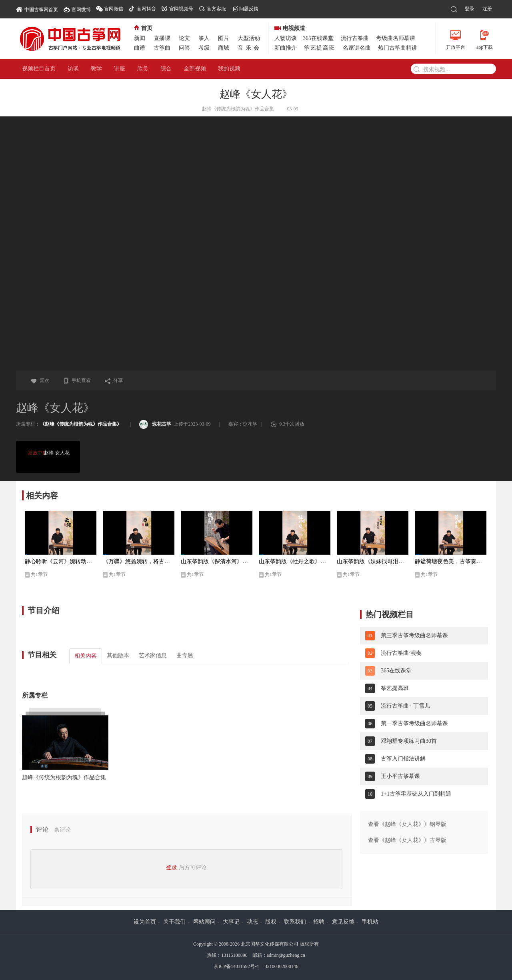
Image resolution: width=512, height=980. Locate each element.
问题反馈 (249, 9)
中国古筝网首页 (37, 9)
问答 (184, 48)
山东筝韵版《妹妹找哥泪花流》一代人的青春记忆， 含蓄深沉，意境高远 (373, 561)
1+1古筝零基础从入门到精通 (416, 794)
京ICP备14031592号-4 (236, 966)
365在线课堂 (318, 38)
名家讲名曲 (357, 48)
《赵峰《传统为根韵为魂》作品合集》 (81, 424)
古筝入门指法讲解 (403, 759)
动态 (252, 922)
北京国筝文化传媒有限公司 (270, 944)
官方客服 (216, 9)
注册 (487, 9)
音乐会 (250, 48)
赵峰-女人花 (47, 453)
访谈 (73, 69)
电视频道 (290, 28)
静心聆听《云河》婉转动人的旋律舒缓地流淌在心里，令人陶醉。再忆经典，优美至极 (61, 561)
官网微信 (114, 9)
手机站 (370, 922)
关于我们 (174, 922)
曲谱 (140, 48)
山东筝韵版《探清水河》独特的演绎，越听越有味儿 (217, 561)
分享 (114, 380)
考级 (204, 48)
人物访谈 (286, 38)
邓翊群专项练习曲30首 (409, 741)
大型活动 (249, 38)
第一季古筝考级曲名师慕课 (414, 723)
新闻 (140, 38)
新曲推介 (286, 48)
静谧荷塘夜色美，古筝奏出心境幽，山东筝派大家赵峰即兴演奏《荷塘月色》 (451, 561)
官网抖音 (146, 9)
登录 (470, 9)
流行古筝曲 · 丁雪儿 (405, 706)
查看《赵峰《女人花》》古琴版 (407, 840)
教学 (96, 69)
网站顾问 (204, 922)
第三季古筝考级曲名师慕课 (414, 635)
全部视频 (195, 69)
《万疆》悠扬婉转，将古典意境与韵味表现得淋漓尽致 (139, 561)
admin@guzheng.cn (286, 955)
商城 (224, 48)
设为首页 (145, 922)
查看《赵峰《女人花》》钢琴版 (407, 824)
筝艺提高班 (320, 48)
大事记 (231, 922)
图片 (224, 38)
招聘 (319, 922)
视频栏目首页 (39, 69)
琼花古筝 (155, 424)
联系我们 (295, 922)
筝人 (204, 38)
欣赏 (143, 69)
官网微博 (81, 10)
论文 (184, 38)
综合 (166, 69)
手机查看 (77, 380)
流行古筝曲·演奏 (401, 653)
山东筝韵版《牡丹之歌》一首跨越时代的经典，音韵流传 (295, 561)
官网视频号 (181, 9)
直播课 (162, 38)
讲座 (120, 69)
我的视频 (229, 69)
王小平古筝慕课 (400, 776)
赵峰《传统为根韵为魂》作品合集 (64, 777)
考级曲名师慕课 (396, 38)
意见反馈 (343, 922)
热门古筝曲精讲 (398, 48)
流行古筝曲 (355, 38)
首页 (143, 28)
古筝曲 (162, 48)
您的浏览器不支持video (256, 243)
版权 (271, 922)
